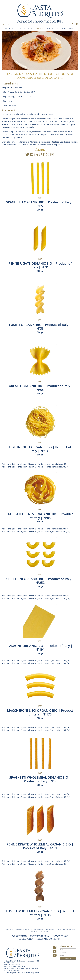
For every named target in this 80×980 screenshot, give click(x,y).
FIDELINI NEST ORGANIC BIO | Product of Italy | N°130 (40, 449)
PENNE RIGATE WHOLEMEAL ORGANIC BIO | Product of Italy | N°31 (40, 846)
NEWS (31, 29)
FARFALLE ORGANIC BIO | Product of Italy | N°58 (40, 388)
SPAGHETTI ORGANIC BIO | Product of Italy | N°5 (40, 204)
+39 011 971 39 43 (11, 969)
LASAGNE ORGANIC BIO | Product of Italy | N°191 (40, 648)
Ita (4, 24)
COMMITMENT (68, 29)
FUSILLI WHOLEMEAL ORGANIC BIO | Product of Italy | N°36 (40, 913)
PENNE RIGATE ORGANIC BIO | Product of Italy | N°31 (40, 265)
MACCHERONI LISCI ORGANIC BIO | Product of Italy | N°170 (40, 712)
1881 (40, 198)
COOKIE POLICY (26, 939)
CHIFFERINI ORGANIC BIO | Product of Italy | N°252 (40, 581)
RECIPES (40, 29)
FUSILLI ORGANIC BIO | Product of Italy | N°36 (40, 327)
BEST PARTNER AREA (40, 936)
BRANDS (9, 29)
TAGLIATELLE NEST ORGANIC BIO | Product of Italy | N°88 (40, 516)
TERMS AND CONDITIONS (49, 939)
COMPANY (20, 29)
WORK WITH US (19, 936)
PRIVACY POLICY (60, 936)
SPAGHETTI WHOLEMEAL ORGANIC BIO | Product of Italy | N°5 (40, 779)
